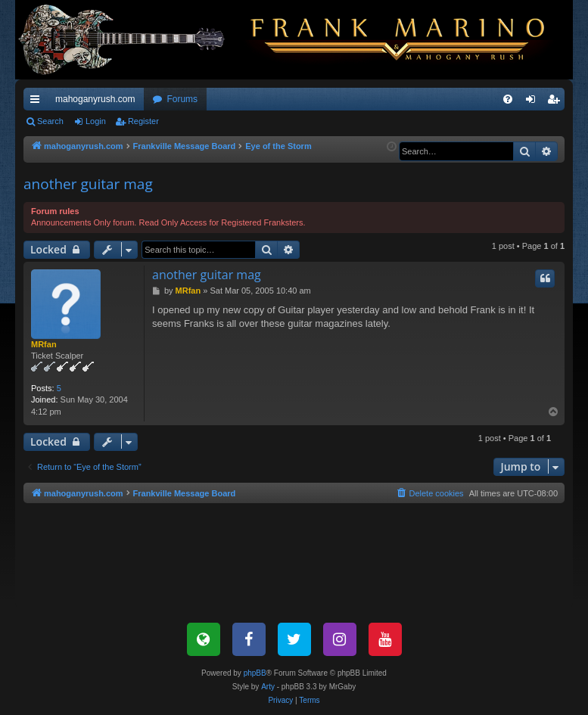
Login (96, 121)
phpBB (255, 673)
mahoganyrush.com (95, 99)
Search (50, 121)
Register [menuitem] (557, 102)
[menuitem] (508, 99)
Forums (182, 99)
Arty (268, 687)
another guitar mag (88, 184)
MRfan (44, 344)
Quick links (38, 102)
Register (143, 121)
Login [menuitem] (534, 102)
